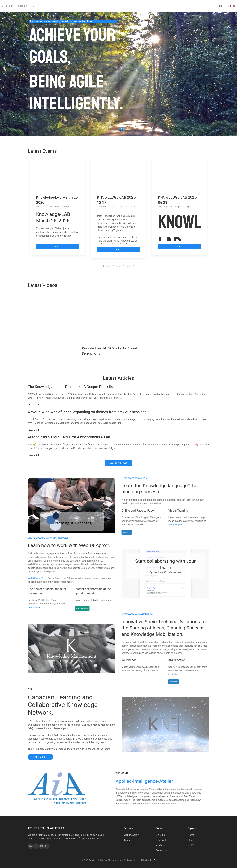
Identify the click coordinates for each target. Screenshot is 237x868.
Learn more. (38, 607)
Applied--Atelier (18, 6)
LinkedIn (160, 835)
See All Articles (118, 463)
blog (221, 6)
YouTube (161, 845)
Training (123, 532)
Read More (34, 405)
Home (191, 835)
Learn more (40, 757)
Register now (86, 608)
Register (58, 247)
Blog (190, 840)
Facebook (161, 840)
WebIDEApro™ (172, 525)
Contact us (162, 850)
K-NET (191, 845)
